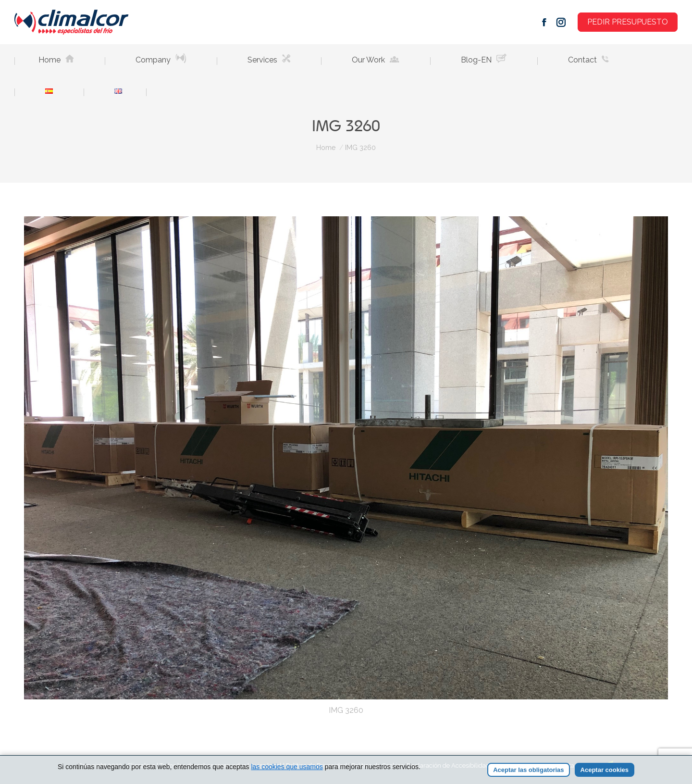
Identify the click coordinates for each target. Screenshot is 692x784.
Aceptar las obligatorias (528, 770)
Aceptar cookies (605, 770)
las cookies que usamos (287, 767)
